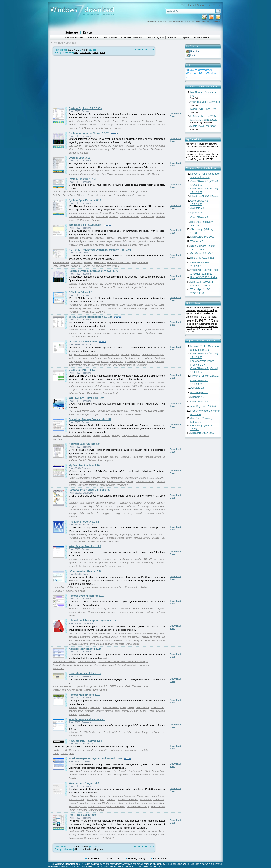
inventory (101, 266)
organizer (123, 238)
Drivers (88, 32)
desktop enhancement (124, 796)
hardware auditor (155, 333)
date (102, 52)
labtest (137, 644)
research (73, 245)
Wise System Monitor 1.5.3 (85, 546)
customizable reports (79, 365)
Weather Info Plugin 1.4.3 (84, 783)
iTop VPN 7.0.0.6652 (202, 258)
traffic (98, 559)
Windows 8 (114, 308)
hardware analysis (129, 216)
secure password (133, 513)
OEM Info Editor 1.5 (81, 292)
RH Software (131, 284)
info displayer (192, 327)
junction (57, 690)
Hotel (71, 771)
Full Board (107, 775)
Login (193, 55)
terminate (136, 121)
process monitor (108, 563)
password (149, 513)
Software (72, 32)
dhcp (94, 750)
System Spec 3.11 (80, 158)
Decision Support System (105, 637)
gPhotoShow (133, 803)
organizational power (86, 686)
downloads (85, 52)
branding (142, 308)
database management (81, 238)
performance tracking (131, 559)
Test (85, 633)
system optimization (143, 383)
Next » (85, 50)
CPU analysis (119, 149)
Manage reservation (89, 775)
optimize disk (152, 386)
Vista (161, 305)
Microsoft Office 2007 (202, 237)
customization (129, 308)
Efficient (144, 192)
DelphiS (82, 460)
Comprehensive (104, 195)
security (160, 513)
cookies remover (108, 192)
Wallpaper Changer (79, 796)
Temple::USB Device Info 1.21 (87, 719)
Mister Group (106, 125)
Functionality (103, 411)
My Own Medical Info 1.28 (84, 465)
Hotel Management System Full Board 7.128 (95, 758)
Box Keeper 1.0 (199, 392)
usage (131, 707)
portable (73, 284)
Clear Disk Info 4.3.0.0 (82, 370)
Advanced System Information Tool (112, 262)
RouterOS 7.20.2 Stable (204, 277)
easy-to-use (84, 750)
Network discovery (63, 665)
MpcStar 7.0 (197, 213)
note (152, 241)
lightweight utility (155, 361)
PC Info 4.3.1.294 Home (83, 342)
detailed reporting (121, 386)
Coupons (185, 37)
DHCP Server (69, 750)
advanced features (63, 686)
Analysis (153, 831)
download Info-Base (127, 245)
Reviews (172, 37)
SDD (134, 386)
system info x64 (205, 310)
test (109, 266)
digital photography (125, 534)
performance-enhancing (97, 149)
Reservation (158, 775)
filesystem (137, 686)
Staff (147, 771)
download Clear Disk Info (128, 390)
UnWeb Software (145, 481)
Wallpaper (92, 799)
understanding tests (153, 633)
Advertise (94, 859)
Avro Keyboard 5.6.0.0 (203, 406)
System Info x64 (106, 835)
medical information (112, 478)
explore (92, 125)
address (119, 174)
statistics (90, 711)
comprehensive (140, 262)
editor (72, 414)
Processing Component (101, 534)
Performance (110, 831)
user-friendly (75, 146)
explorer (118, 128)
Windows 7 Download (65, 43)
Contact (201, 5)
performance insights (153, 354)
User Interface (110, 414)
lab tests (120, 644)
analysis (116, 171)
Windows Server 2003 (95, 308)
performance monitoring (151, 284)
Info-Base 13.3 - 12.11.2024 (85, 225)
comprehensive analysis (81, 216)
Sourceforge (82, 414)
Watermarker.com (97, 541)
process (160, 563)
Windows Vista (156, 308)
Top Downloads (110, 37)
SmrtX (129, 644)
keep (148, 510)
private (83, 506)
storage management (120, 383)
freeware (100, 238)
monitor (93, 563)
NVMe (161, 390)
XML (93, 411)
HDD (141, 386)
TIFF (161, 534)
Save (173, 116)
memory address (77, 174)
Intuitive (123, 192)
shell (127, 686)
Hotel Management (140, 775)
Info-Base (144, 245)
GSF (126, 411)
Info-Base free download (92, 245)
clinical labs (126, 633)
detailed (131, 146)
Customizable (139, 195)
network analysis (78, 457)
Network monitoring (128, 665)
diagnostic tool (138, 287)
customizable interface (80, 566)
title (76, 52)
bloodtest (150, 640)
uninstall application (125, 125)
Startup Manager (78, 125)
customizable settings (138, 806)
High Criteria (96, 506)
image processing (78, 534)
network (114, 457)
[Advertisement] (81, 81)
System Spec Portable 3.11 (85, 200)
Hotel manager (84, 771)
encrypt (117, 513)
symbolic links (100, 690)
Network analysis (83, 665)
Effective (81, 195)
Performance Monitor (153, 121)
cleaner (91, 195)
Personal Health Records (102, 485)
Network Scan (95, 460)
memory (127, 171)
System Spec (103, 171)
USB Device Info (92, 732)
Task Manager (86, 128)
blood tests (75, 633)
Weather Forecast (128, 799)
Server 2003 (151, 305)
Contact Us (160, 859)
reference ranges (151, 637)
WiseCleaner (151, 559)
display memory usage (134, 711)
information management (106, 510)
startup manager (147, 125)
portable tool (147, 216)
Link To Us (214, 5)
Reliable (57, 195)
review (118, 241)
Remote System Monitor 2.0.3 (87, 596)
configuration (131, 750)
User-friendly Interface (136, 478)
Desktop (111, 799)
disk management (104, 390)
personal (73, 481)
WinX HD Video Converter (205, 102)
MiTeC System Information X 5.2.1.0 (90, 317)
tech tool (138, 457)
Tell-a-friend (188, 5)
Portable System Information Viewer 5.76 (93, 271)
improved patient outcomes (103, 633)
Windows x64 (136, 835)
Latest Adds (93, 37)
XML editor (117, 411)
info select (205, 313)
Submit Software (201, 37)
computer (103, 457)
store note (93, 241)
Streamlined (69, 195)
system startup (76, 121)
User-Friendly (120, 771)
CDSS (128, 640)
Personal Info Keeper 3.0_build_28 (90, 490)
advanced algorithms (80, 637)
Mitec (141, 333)
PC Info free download (86, 354)
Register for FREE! (204, 159)
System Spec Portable (112, 213)
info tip (214, 324)
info (71, 354)
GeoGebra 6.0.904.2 (202, 253)
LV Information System (136, 587)
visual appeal (152, 796)
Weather (84, 803)
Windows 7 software (79, 538)
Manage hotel (121, 775)
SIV (101, 284)
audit (91, 330)
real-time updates (113, 358)
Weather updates (78, 806)
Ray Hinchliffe (91, 146)
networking (104, 750)
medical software (105, 644)
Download (176, 114)
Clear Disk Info (92, 383)
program (108, 460)
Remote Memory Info (114, 707)
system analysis (117, 566)
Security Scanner (104, 128)
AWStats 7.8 (197, 208)
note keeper (106, 241)
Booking (73, 778)
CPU (139, 146)
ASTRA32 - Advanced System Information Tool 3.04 (100, 250)
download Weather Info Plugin (108, 803)
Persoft (160, 241)
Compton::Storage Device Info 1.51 (90, 419)
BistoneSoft (158, 771)
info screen (205, 327)
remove (57, 192)
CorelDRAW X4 (199, 217)
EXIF (102, 538)
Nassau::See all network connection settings (123, 661)
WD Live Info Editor (154, 411)
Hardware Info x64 (87, 835)
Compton (86, 435)
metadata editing (115, 538)
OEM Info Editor (135, 305)
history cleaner (89, 192)
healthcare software (130, 637)
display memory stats (108, 711)
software (111, 238)
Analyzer (138, 640)
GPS (110, 541)
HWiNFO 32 (108, 838)
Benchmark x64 (92, 838)
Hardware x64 (76, 831)
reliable (57, 750)
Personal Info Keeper (130, 503)
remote (72, 612)
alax (72, 754)
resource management (81, 559)
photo (129, 538)
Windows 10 (88, 312)
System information (79, 153)
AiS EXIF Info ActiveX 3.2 (84, 522)
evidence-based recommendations (93, 640)
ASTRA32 (76, 266)
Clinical (138, 633)
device (96, 435)
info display (195, 308)
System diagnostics (135, 361)
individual (83, 485)
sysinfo (116, 266)
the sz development (105, 665)
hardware (144, 149)
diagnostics (103, 361)
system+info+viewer (210, 308)
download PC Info (110, 354)
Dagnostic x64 (94, 831)
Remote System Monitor (92, 612)
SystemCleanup (71, 192)
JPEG (95, 538)
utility (55, 266)
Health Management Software (85, 478)
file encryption (104, 513)
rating (96, 52)
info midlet (212, 317)
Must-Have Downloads (132, 37)
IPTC (140, 534)
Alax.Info (103, 686)
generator (138, 510)
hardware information (89, 287)
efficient (88, 262)
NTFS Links (116, 686)
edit (121, 414)
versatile (133, 149)
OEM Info (101, 312)
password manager (106, 503)
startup (108, 121)
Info (102, 799)
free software (76, 383)
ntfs (146, 686)
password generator (79, 510)
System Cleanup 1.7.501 (83, 179)
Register (195, 51)
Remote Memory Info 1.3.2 (85, 695)
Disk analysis (86, 390)
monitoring (96, 707)
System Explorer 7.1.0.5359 (85, 108)
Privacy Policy (137, 859)
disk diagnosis (103, 386)
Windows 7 (139, 171)
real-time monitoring (142, 563)
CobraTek (141, 365)
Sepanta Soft (90, 305)
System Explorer (94, 121)
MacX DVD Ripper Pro (203, 109)
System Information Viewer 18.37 (89, 133)
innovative (80, 591)
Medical (118, 640)
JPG (117, 541)
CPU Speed (153, 174)
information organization (136, 241)
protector (126, 510)
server (56, 754)
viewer (108, 284)
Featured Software (74, 37)
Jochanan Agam (77, 241)
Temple (146, 732)
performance (87, 171)
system (116, 333)
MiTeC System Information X (83, 337)
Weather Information (101, 796)
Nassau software (87, 661)
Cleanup (133, 192)
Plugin (140, 796)
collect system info (201, 324)
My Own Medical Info (92, 481)
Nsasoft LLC (157, 707)
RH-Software (157, 149)
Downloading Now (155, 37)
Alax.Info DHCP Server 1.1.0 (86, 741)
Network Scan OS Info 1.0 (84, 444)
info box (190, 321)
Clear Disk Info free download (102, 393)
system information (88, 284)
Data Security (157, 478)
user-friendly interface (124, 365)
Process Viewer (121, 121)
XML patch (96, 414)
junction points (75, 690)
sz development (71, 435)
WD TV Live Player (79, 411)
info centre (191, 310)
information (136, 330)
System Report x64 (154, 835)
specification (94, 174)
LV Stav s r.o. (73, 587)
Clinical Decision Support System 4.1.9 (92, 621)
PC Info (125, 354)
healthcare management (120, 481)
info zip (202, 317)
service (64, 754)
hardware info (133, 358)
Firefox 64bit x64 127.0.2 (204, 196)
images (156, 538)
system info (124, 287)
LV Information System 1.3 (85, 571)
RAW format (151, 534)
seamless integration (153, 803)
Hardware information (113, 146)
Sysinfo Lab (89, 266)
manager (146, 506)
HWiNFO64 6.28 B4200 (82, 815)
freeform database (140, 238)
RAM (80, 149)
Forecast (73, 803)
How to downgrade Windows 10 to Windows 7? (202, 73)
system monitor (102, 333)
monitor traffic (100, 566)
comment (111, 245)
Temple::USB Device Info (117, 732)
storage (116, 435)
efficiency (84, 707)
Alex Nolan (107, 174)
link (64, 690)
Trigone (160, 609)
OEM (122, 305)
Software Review (133, 414)
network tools (76, 711)
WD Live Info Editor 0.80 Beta (87, 398)
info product (203, 329)
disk (105, 383)
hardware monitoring (90, 358)
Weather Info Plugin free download (107, 806)
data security (87, 503)
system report (129, 333)
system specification (135, 174)
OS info (92, 457)
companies (58, 587)
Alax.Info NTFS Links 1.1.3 (85, 673)
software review (155, 171)
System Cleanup (122, 195)
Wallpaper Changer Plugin (90, 810)
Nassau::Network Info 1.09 (85, 649)
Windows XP (75, 305)
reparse (88, 690)
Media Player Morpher (203, 126)
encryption (159, 506)
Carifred (160, 383)
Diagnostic (122, 835)
